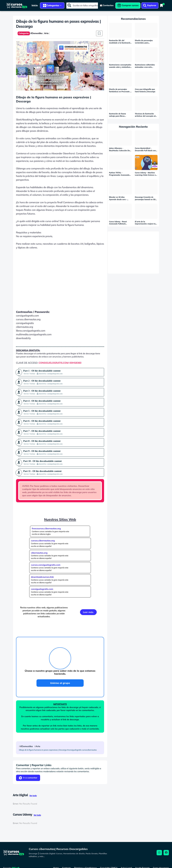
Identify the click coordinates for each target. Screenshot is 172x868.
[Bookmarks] (161, 5)
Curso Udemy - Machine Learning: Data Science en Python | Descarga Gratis (146, 174)
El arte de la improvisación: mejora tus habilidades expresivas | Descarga (146, 223)
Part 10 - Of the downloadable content (43, 462)
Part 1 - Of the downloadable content (43, 372)
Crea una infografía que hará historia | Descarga (145, 90)
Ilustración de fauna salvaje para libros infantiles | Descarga (118, 115)
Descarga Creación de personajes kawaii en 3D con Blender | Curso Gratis (146, 198)
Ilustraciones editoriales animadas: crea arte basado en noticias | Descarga (145, 66)
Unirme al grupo (60, 683)
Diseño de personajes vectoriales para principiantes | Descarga (145, 42)
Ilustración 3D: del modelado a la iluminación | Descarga (120, 42)
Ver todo (33, 796)
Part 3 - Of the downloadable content (43, 392)
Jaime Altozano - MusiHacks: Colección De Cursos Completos (119, 149)
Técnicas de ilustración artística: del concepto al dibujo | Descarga (145, 115)
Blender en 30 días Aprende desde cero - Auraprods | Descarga (118, 198)
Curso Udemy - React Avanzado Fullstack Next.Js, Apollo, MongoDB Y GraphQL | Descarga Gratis (120, 223)
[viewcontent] (107, 5)
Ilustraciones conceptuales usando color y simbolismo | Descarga (120, 66)
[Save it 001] (99, 33)
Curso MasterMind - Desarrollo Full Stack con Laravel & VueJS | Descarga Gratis (145, 149)
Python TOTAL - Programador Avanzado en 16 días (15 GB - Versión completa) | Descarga (119, 174)
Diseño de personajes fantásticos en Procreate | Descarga (120, 90)
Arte (38, 746)
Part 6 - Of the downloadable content (43, 422)
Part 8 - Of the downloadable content (43, 442)
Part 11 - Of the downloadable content (43, 472)
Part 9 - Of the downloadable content (43, 452)
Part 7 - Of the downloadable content (43, 432)
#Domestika (26, 746)
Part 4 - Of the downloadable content (43, 402)
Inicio (35, 5)
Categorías (53, 5)
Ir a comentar (28, 778)
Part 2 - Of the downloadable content (43, 382)
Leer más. (88, 612)
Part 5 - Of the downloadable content (43, 412)
